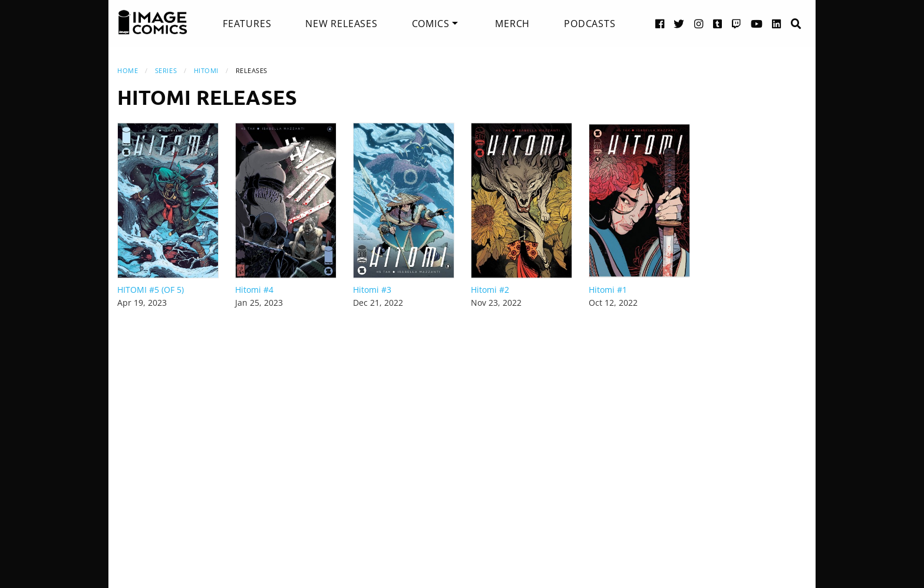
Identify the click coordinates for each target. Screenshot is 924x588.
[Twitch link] (737, 23)
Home (128, 70)
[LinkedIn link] (777, 23)
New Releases (341, 24)
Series (166, 70)
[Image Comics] (153, 22)
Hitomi (206, 70)
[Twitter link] (679, 23)
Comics (431, 24)
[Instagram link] (699, 23)
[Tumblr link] (718, 23)
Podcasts (590, 24)
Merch (512, 24)
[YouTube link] (757, 23)
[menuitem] (247, 24)
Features (247, 24)
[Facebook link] (660, 23)
